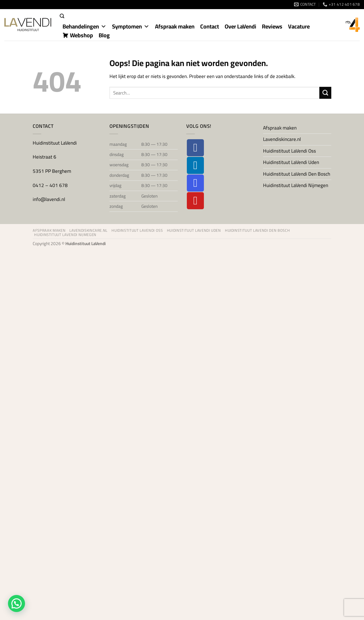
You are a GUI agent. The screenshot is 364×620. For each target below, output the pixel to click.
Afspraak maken (280, 128)
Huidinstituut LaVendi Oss (289, 151)
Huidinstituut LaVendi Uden (291, 162)
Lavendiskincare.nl (282, 139)
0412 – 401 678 (51, 185)
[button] (62, 16)
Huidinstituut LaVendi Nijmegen (296, 185)
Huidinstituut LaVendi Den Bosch (297, 174)
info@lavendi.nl (49, 199)
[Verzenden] (325, 93)
